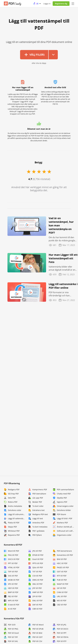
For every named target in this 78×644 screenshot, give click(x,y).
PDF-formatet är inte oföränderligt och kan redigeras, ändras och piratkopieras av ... (59, 294)
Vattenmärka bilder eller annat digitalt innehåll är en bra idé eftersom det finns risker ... (62, 268)
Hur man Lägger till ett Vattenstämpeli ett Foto (63, 258)
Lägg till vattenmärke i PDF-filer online (63, 286)
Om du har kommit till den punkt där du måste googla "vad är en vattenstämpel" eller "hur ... (62, 239)
